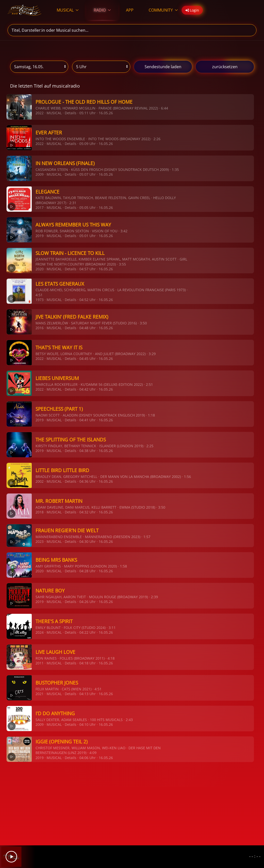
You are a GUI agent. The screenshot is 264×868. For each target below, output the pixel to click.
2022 (40, 113)
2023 (40, 541)
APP (130, 10)
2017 (40, 207)
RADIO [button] (102, 10)
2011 (40, 663)
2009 (40, 174)
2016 (40, 328)
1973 (40, 300)
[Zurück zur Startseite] (25, 10)
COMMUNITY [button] (163, 10)
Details (71, 113)
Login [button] (192, 10)
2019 (40, 236)
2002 (40, 481)
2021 (40, 694)
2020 (40, 269)
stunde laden (163, 67)
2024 (40, 632)
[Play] (11, 857)
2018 (40, 512)
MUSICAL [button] (68, 10)
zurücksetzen (225, 67)
